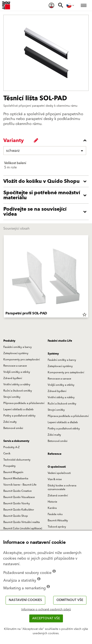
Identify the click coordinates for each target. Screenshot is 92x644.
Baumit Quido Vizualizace (19, 497)
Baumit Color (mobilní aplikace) (23, 528)
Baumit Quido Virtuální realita (22, 522)
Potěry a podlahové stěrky (19, 416)
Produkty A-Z (11, 447)
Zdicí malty (10, 422)
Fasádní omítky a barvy (18, 347)
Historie (52, 502)
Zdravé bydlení (13, 378)
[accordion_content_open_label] (47, 181)
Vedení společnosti (59, 473)
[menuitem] (51, 5)
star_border (84, 315)
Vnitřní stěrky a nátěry (17, 384)
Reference (55, 454)
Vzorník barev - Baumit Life (20, 485)
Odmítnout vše (70, 600)
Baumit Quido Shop (16, 516)
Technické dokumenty (17, 460)
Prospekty (10, 466)
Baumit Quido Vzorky (17, 503)
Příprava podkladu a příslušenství (24, 403)
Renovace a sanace (15, 366)
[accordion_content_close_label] (47, 140)
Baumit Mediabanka (16, 478)
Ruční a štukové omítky (18, 391)
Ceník (7, 454)
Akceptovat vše (46, 618)
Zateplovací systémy (16, 353)
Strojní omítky (12, 397)
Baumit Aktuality (58, 520)
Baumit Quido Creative (17, 491)
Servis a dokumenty (16, 441)
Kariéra (52, 508)
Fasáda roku (55, 514)
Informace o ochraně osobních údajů (46, 609)
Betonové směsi (13, 428)
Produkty (9, 341)
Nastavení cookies (25, 600)
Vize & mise (55, 479)
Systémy (53, 354)
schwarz (13, 151)
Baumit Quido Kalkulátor (19, 510)
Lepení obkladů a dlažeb (18, 409)
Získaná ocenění (58, 496)
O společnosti (57, 467)
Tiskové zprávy (57, 527)
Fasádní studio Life (60, 341)
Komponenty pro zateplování (22, 360)
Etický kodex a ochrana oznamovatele (62, 487)
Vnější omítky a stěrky (17, 372)
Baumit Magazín (13, 472)
